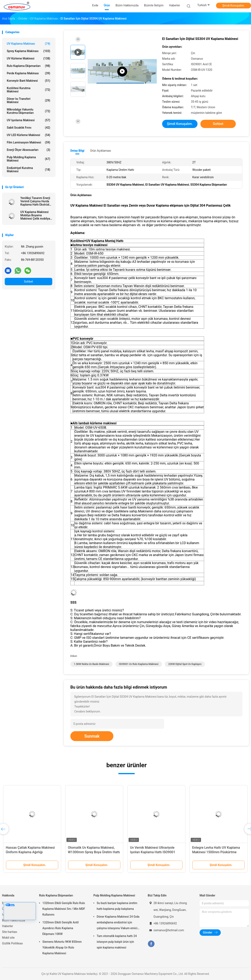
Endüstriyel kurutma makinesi (28, 170)
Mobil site (8, 938)
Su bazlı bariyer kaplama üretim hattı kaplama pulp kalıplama (117, 906)
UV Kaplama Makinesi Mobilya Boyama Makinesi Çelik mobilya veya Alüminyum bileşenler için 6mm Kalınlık (35, 215)
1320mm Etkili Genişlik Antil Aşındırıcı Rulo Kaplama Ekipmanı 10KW (60, 928)
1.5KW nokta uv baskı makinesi (91, 664)
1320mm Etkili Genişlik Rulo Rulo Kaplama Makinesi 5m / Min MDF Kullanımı (64, 909)
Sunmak (92, 736)
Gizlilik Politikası (12, 943)
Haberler (8, 926)
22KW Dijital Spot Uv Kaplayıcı (185, 664)
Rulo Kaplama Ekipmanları (28, 66)
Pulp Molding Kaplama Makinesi (28, 159)
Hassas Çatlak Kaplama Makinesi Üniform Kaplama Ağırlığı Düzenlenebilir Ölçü (30, 852)
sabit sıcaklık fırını (28, 128)
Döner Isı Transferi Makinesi (28, 100)
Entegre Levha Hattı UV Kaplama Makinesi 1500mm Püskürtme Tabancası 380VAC (216, 852)
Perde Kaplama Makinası (28, 73)
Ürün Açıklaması (101, 151)
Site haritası (10, 932)
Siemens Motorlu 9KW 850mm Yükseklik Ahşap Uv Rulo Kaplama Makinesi (62, 947)
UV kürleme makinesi (28, 58)
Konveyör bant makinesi (28, 81)
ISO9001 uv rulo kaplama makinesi (139, 664)
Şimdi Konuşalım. (234, 6)
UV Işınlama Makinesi (28, 120)
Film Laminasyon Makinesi (28, 142)
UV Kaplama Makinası (28, 44)
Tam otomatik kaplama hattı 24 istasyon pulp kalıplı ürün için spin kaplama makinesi (117, 942)
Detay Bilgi (77, 151)
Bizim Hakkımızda (14, 920)
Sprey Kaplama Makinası (28, 51)
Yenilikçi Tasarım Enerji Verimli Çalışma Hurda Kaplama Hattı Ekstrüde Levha (36, 201)
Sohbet (29, 282)
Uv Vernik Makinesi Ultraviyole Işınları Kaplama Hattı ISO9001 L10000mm (153, 852)
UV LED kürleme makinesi (28, 135)
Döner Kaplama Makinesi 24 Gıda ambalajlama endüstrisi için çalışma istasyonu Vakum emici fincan (118, 923)
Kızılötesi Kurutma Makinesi (28, 90)
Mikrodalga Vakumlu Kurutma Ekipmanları (28, 111)
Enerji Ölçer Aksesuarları (28, 150)
